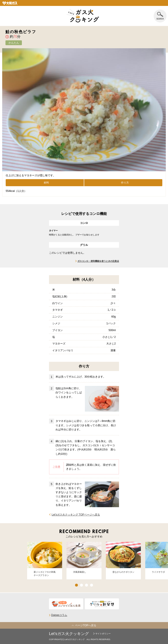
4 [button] (92, 585)
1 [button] (76, 585)
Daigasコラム (59, 615)
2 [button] (81, 585)
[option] (45, 561)
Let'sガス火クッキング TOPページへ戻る (76, 515)
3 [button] (87, 585)
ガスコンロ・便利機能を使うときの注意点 (98, 261)
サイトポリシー (103, 634)
